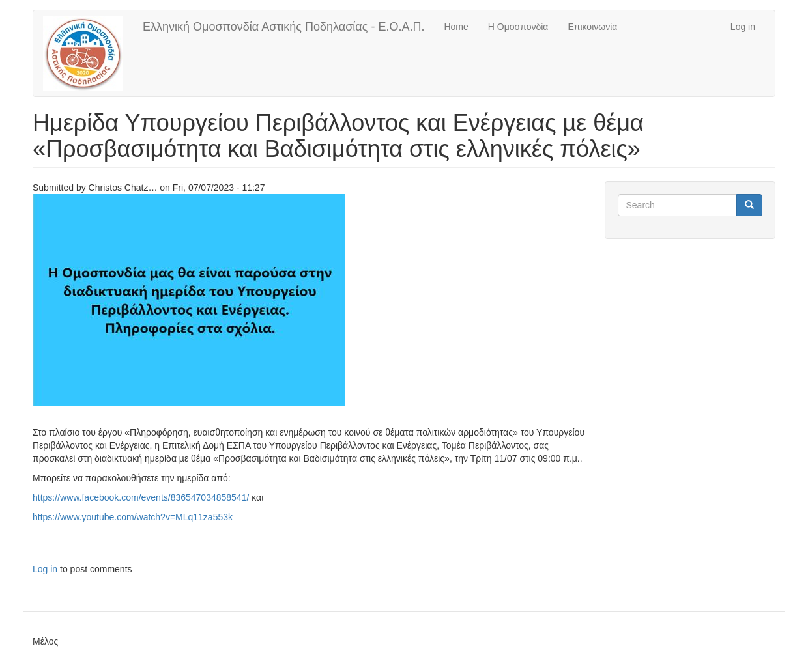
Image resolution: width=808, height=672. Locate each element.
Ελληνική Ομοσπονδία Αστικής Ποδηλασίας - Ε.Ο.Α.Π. (283, 27)
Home (456, 27)
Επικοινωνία (592, 27)
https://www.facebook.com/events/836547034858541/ (141, 497)
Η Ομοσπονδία (518, 27)
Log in (743, 27)
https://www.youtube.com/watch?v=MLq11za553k (133, 517)
